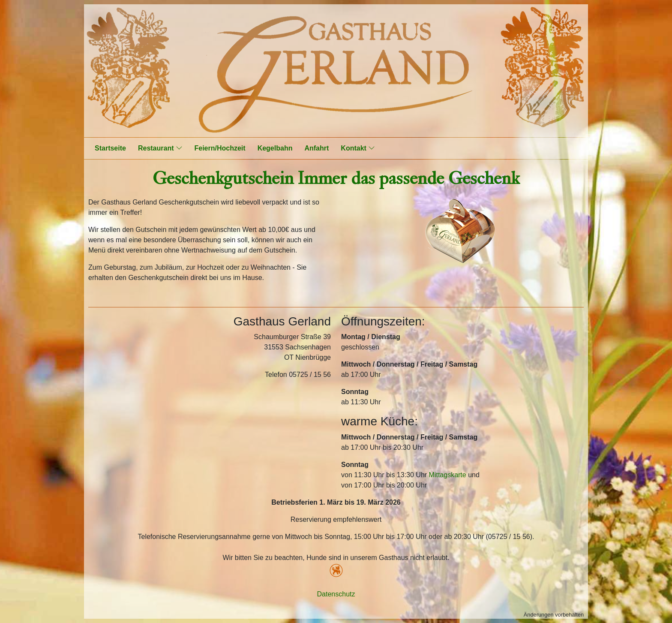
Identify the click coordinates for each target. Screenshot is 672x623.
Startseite (110, 148)
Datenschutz (336, 594)
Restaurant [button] (160, 148)
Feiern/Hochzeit (220, 148)
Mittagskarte (448, 475)
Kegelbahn (275, 148)
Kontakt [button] (358, 148)
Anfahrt (316, 148)
